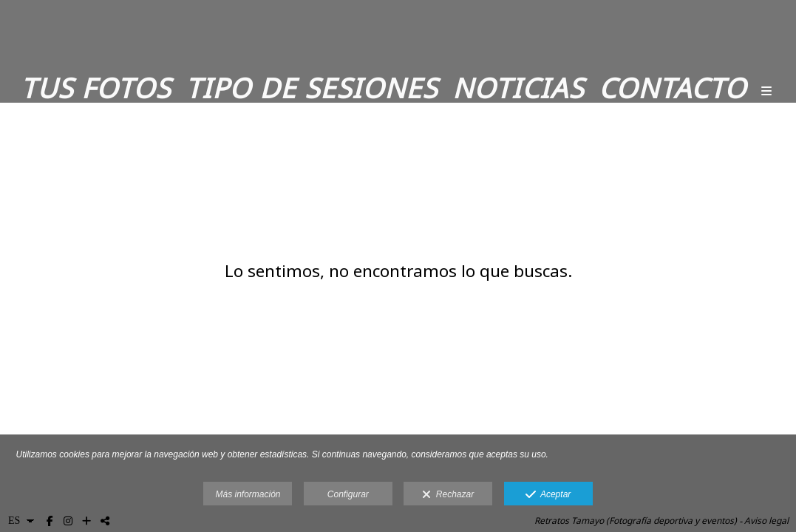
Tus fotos (96, 88)
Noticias (518, 88)
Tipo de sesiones (312, 88)
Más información (248, 494)
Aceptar (548, 495)
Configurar (348, 494)
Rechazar (448, 495)
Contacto (673, 88)
